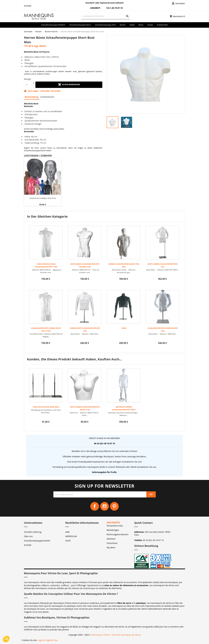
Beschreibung (32, 97)
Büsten (123, 25)
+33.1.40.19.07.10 (112, 8)
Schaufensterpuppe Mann (80, 25)
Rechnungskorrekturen (118, 534)
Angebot (94, 8)
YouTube (105, 506)
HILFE (68, 541)
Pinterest (114, 506)
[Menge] (28, 85)
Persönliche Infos (115, 526)
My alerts (111, 547)
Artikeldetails (47, 97)
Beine (141, 25)
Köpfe (132, 25)
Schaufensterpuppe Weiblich (53, 25)
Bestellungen (113, 530)
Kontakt (28, 6)
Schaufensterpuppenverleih (37, 541)
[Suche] (106, 16)
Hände (150, 25)
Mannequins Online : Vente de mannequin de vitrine (116, 635)
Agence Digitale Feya (48, 640)
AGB (67, 532)
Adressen (111, 539)
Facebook (95, 506)
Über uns (28, 536)
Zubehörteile (162, 25)
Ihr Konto (113, 523)
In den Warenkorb (69, 85)
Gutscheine (112, 543)
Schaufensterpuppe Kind (105, 25)
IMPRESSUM (71, 536)
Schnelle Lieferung (33, 532)
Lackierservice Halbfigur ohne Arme (43, 198)
